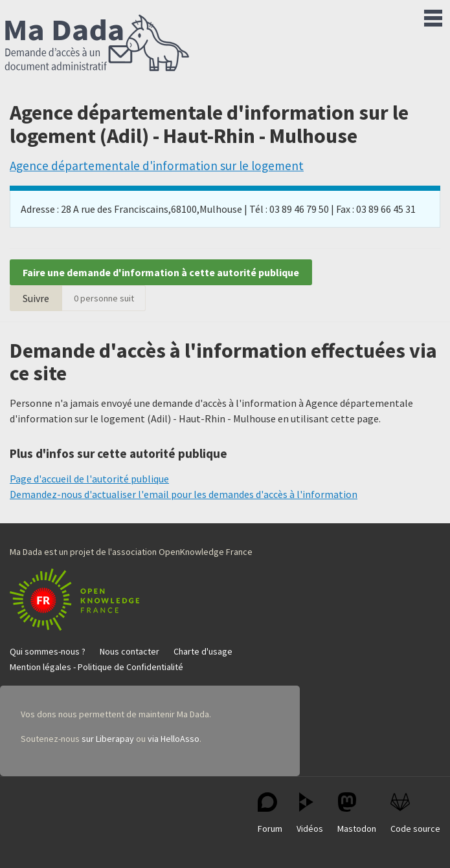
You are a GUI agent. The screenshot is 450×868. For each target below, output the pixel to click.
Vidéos (310, 813)
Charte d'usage (203, 651)
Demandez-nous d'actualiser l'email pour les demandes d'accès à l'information (184, 494)
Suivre (36, 298)
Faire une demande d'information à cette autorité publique (161, 272)
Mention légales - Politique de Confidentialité (96, 667)
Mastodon (357, 813)
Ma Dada (97, 44)
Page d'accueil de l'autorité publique (89, 479)
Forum (270, 813)
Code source (415, 813)
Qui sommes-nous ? (48, 651)
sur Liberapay (108, 739)
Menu (433, 16)
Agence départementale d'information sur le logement (157, 166)
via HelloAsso (174, 739)
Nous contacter (129, 651)
